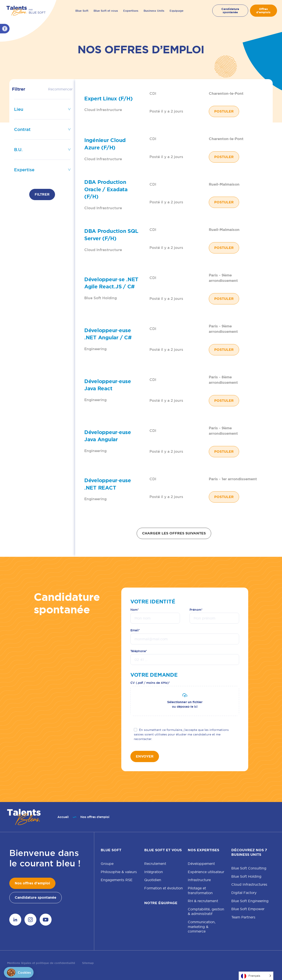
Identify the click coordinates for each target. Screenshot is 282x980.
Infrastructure (199, 880)
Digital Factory (244, 893)
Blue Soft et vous (106, 11)
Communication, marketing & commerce (202, 927)
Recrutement (155, 864)
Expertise (24, 170)
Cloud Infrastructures (249, 884)
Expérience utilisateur (206, 872)
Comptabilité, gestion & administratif (206, 911)
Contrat (22, 129)
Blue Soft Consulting (249, 868)
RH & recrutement (203, 901)
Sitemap (88, 963)
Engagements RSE (117, 880)
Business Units (154, 11)
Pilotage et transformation (200, 890)
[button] (5, 29)
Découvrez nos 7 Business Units (249, 852)
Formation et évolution (164, 888)
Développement (201, 864)
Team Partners (243, 917)
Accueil (63, 817)
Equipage (177, 11)
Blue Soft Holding (246, 876)
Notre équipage (161, 903)
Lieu (19, 109)
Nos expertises (203, 850)
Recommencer (60, 89)
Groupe (107, 864)
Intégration (154, 872)
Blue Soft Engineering (250, 901)
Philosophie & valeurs (119, 872)
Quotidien (153, 880)
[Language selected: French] (256, 976)
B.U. (18, 150)
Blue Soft (82, 11)
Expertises (131, 11)
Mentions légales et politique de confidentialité (41, 963)
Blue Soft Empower (248, 909)
